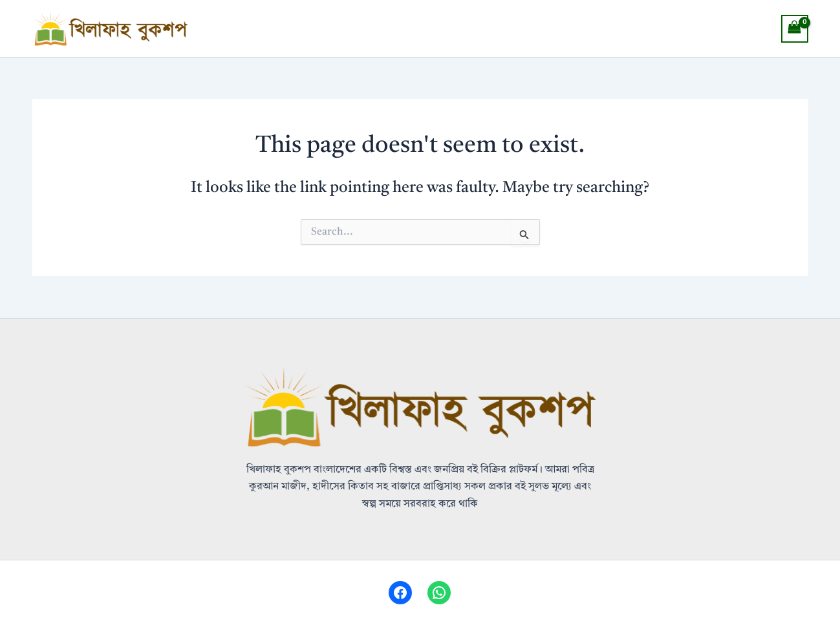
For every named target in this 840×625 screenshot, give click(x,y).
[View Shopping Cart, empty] (795, 29)
